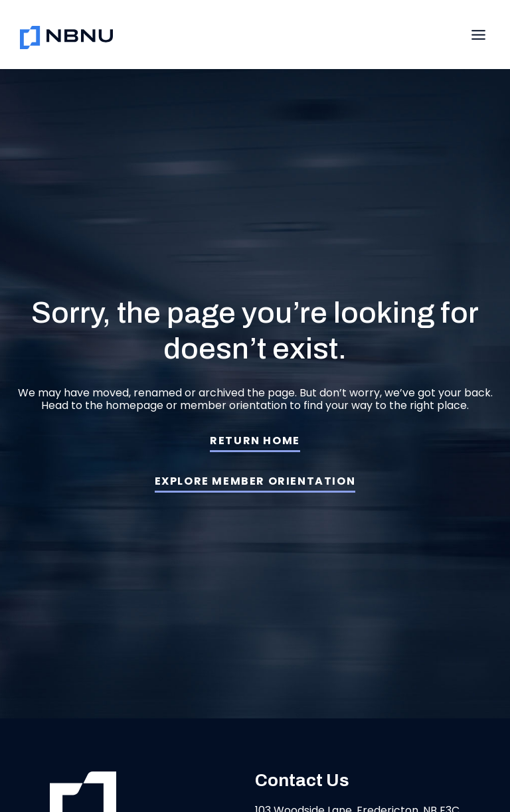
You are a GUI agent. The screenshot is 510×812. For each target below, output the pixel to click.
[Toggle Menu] (478, 35)
